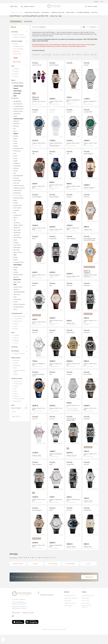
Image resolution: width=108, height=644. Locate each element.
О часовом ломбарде (83, 14)
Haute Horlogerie (46, 64)
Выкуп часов (70, 14)
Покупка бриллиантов (88, 605)
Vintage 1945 (36, 64)
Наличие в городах (20, 51)
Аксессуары (45, 14)
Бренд (20, 90)
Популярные (14, 567)
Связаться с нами (28, 622)
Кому (20, 75)
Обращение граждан (47, 604)
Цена (20, 415)
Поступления (20, 360)
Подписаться (89, 586)
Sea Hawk (86, 64)
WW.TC (69, 64)
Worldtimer (79, 64)
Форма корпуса (20, 367)
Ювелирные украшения (32, 14)
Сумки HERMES (68, 615)
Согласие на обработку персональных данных (19, 617)
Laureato (63, 64)
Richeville (94, 64)
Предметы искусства (58, 14)
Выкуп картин (86, 613)
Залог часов (85, 610)
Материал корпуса (20, 388)
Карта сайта (16, 622)
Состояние (20, 41)
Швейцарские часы (17, 14)
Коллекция (20, 356)
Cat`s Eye (56, 64)
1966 (73, 64)
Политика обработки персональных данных (19, 612)
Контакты (94, 14)
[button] (14, 7)
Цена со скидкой (16, 417)
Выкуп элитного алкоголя (87, 616)
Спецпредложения (20, 323)
